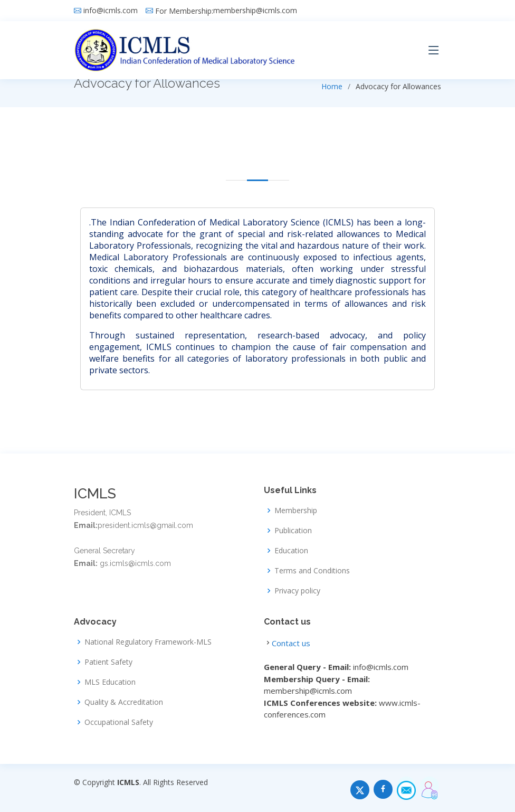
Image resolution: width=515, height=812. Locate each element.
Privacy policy (297, 591)
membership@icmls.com (255, 11)
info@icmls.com (111, 11)
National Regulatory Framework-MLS (148, 642)
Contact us (291, 643)
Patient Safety (108, 662)
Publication (293, 531)
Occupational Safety (119, 722)
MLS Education (110, 682)
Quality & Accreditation (124, 702)
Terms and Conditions (312, 571)
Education (291, 551)
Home (332, 86)
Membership (296, 511)
